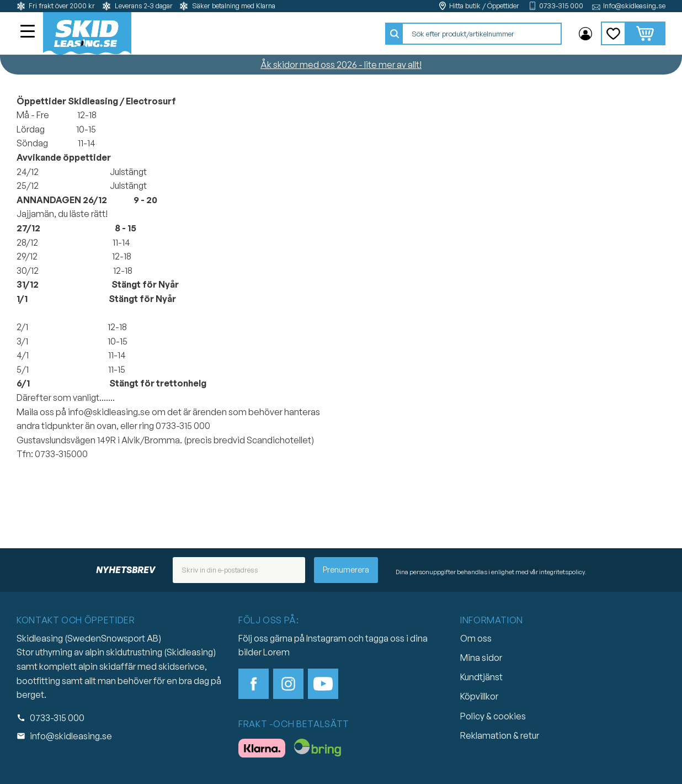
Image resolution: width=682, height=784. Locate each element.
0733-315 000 (561, 6)
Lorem (276, 652)
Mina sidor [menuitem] (585, 34)
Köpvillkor (479, 696)
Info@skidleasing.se (634, 6)
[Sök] (395, 34)
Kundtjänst (481, 677)
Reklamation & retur (500, 735)
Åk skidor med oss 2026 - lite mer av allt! (341, 65)
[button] (29, 33)
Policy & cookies (493, 716)
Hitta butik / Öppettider (484, 6)
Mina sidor (481, 658)
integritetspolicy (562, 572)
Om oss (476, 638)
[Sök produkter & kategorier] (482, 34)
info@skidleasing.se (71, 736)
